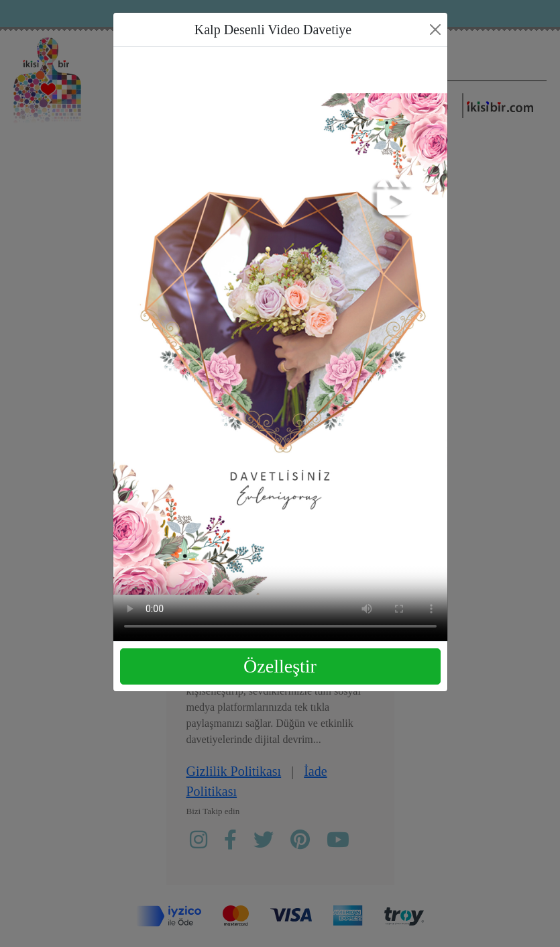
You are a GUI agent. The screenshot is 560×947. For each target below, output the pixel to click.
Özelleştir (280, 666)
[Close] (435, 30)
